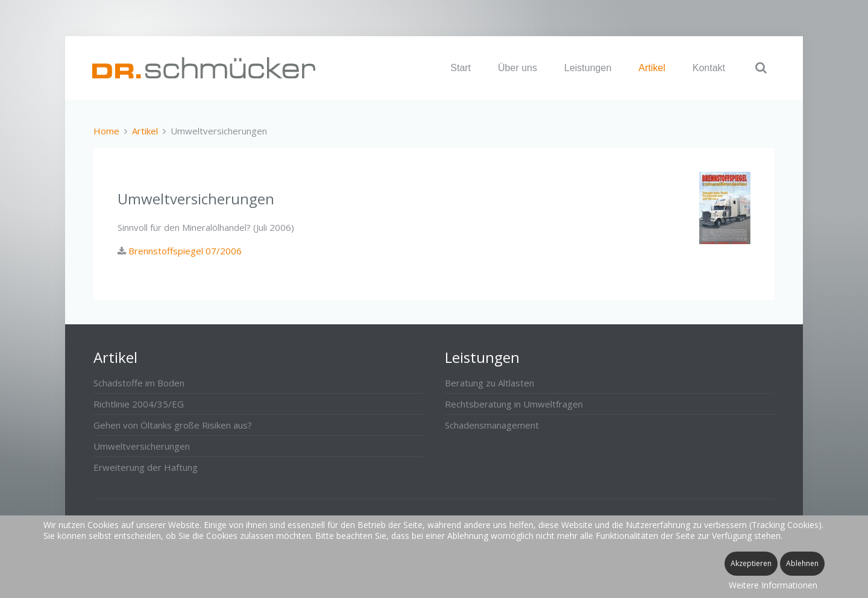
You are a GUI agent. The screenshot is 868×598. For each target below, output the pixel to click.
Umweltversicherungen (142, 446)
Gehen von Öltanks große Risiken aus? (173, 425)
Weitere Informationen (773, 585)
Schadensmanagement (492, 425)
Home (106, 131)
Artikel (652, 68)
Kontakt (709, 68)
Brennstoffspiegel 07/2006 (184, 251)
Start (461, 68)
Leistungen (588, 68)
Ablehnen (802, 563)
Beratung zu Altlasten (489, 383)
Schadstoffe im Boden (139, 383)
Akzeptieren (751, 563)
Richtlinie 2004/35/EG (139, 404)
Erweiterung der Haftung (146, 467)
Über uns (517, 68)
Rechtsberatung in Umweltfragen (514, 404)
